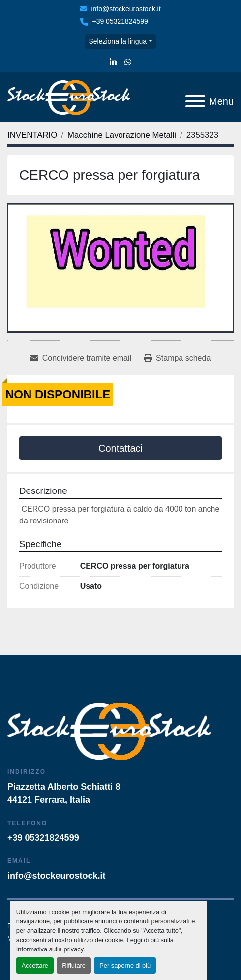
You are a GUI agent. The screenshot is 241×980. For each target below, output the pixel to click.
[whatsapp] (128, 62)
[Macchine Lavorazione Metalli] (122, 135)
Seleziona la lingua (118, 41)
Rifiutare (74, 965)
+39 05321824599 (120, 21)
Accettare (35, 965)
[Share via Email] (81, 358)
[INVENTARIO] (32, 135)
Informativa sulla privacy (50, 949)
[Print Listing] (177, 358)
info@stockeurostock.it (126, 9)
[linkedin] (113, 62)
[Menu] (195, 101)
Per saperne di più (125, 965)
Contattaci (120, 448)
